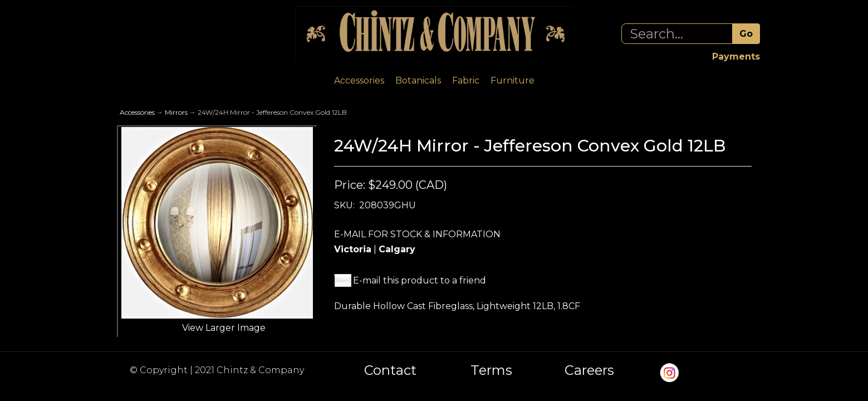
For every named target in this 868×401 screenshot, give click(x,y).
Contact (390, 370)
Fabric (466, 80)
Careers (589, 370)
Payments (736, 57)
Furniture (513, 80)
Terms (491, 370)
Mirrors (176, 112)
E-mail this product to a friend (420, 280)
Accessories (359, 80)
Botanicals (418, 80)
